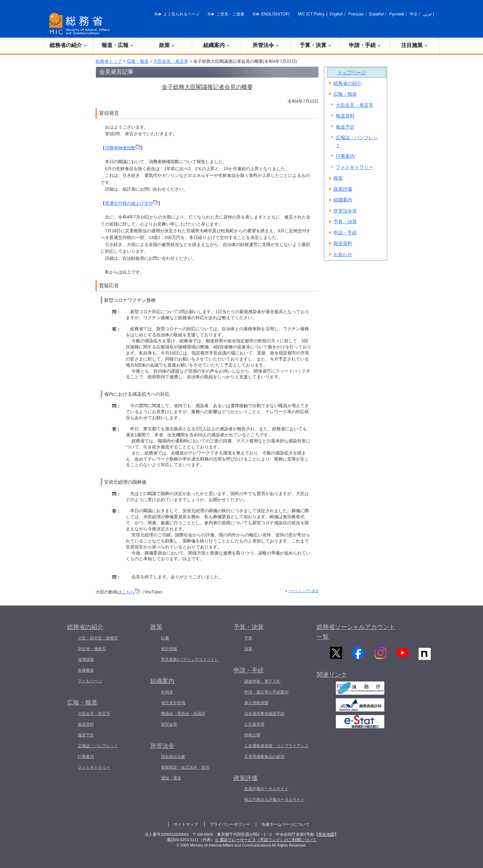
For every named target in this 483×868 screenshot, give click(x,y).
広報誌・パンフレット (357, 141)
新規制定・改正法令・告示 (185, 767)
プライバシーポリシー (230, 824)
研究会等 (169, 724)
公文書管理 (254, 724)
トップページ (352, 73)
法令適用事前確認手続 (264, 714)
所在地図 (326, 834)
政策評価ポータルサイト (266, 789)
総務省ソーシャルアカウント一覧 (356, 632)
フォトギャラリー (355, 167)
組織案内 (217, 45)
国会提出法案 (173, 757)
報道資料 (345, 116)
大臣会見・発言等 (171, 61)
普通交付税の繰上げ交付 (131, 203)
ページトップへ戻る (304, 591)
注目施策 (415, 45)
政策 (167, 45)
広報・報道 (138, 61)
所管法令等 (345, 211)
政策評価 (343, 189)
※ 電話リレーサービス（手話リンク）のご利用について (265, 840)
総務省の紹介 (68, 45)
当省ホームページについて (285, 824)
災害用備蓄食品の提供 (264, 757)
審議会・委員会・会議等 (183, 714)
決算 (248, 649)
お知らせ (343, 254)
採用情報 (86, 660)
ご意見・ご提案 (230, 14)
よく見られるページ (181, 14)
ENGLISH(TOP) (276, 14)
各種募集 (86, 670)
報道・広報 (118, 45)
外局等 (167, 692)
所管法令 (266, 45)
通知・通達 (171, 778)
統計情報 (169, 649)
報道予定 (345, 127)
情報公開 (252, 735)
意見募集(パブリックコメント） (190, 660)
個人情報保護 (256, 703)
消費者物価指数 (123, 148)
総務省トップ (109, 61)
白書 (165, 638)
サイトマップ (186, 824)
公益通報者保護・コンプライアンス (276, 746)
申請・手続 (365, 45)
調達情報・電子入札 (262, 681)
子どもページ (90, 681)
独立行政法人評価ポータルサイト (274, 800)
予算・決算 (316, 45)
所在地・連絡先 (92, 649)
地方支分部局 (173, 703)
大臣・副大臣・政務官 (98, 638)
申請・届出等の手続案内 (266, 692)
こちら (131, 592)
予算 (248, 638)
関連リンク (332, 679)
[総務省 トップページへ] (81, 24)
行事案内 (345, 156)
